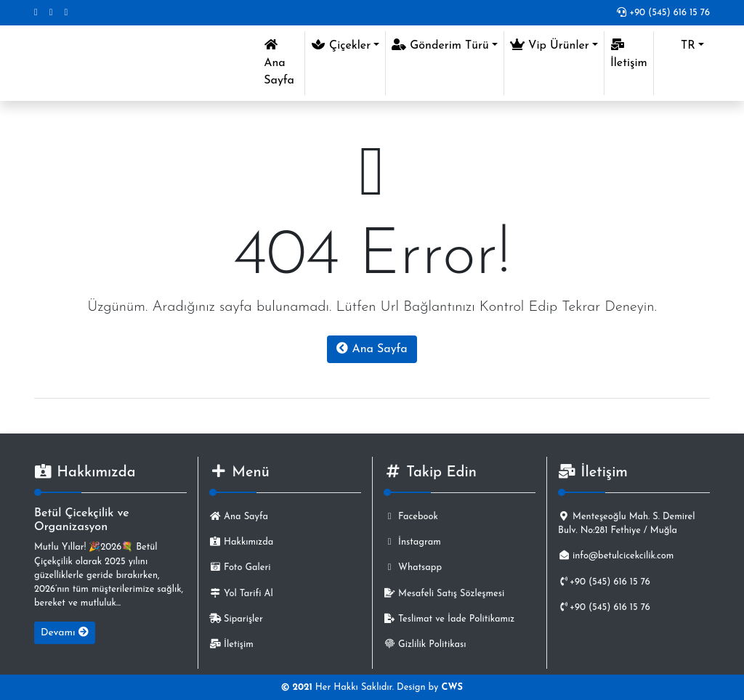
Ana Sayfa (284, 62)
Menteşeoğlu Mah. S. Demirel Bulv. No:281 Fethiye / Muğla (627, 524)
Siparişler (236, 619)
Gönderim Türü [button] (440, 45)
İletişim (629, 54)
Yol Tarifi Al (241, 594)
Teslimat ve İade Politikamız (449, 619)
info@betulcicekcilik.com (616, 556)
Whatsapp (413, 567)
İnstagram (412, 542)
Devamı (65, 632)
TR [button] (678, 46)
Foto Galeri (240, 567)
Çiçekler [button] (341, 45)
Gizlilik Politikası (425, 644)
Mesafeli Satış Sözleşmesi (444, 594)
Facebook (411, 517)
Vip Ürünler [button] (550, 45)
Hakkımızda (241, 542)
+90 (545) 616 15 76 (663, 13)
